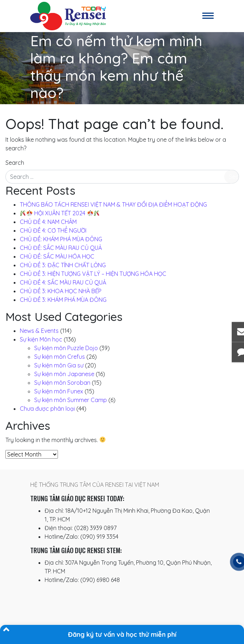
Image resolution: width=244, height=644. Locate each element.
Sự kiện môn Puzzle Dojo (66, 348)
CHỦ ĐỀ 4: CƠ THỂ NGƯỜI (53, 230)
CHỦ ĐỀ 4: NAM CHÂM (48, 222)
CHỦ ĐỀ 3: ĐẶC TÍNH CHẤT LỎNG (63, 265)
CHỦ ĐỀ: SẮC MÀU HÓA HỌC (57, 256)
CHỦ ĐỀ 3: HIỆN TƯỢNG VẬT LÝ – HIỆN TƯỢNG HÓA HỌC (93, 274)
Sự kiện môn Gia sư (59, 365)
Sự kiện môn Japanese (64, 374)
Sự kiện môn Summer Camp (71, 400)
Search (15, 163)
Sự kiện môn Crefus (60, 357)
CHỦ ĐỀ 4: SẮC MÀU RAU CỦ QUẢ (63, 282)
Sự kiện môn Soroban (62, 383)
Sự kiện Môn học (41, 339)
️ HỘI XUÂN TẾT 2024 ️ (60, 213)
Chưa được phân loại (47, 409)
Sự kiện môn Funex (59, 391)
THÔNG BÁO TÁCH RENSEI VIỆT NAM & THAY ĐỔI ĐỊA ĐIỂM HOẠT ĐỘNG (113, 204)
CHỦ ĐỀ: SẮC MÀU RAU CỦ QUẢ (61, 248)
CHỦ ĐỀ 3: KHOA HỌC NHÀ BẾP (61, 291)
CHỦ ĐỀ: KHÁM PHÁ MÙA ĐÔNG (61, 239)
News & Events (39, 331)
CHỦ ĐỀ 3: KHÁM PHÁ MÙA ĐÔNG (63, 300)
